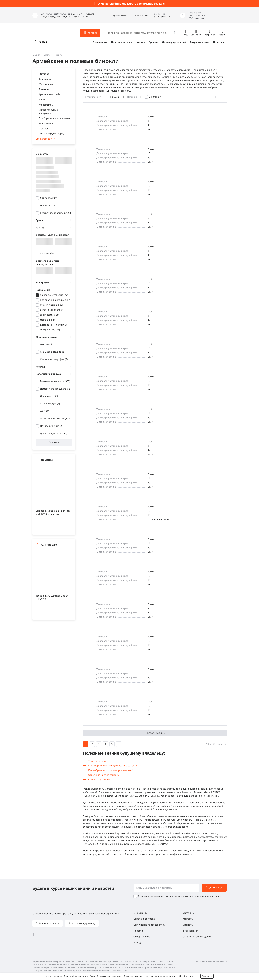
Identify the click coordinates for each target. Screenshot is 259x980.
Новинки (132, 97)
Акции (141, 42)
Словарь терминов (99, 779)
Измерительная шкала (56, 389)
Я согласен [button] (207, 976)
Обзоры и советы (143, 937)
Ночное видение (51, 426)
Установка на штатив (55, 418)
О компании (100, 42)
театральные (50, 330)
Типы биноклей (97, 761)
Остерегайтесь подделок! (197, 937)
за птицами (50, 315)
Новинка (47, 205)
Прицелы (44, 128)
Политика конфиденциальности (211, 961)
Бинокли (58, 55)
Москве (76, 14)
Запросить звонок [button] (49, 923)
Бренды (153, 42)
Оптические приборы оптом (149, 925)
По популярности (93, 97)
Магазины (188, 913)
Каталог (47, 55)
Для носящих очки (54, 433)
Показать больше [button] (155, 733)
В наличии (155, 97)
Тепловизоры (46, 123)
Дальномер (49, 396)
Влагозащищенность (55, 381)
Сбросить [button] (54, 442)
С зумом (47, 253)
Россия (43, 42)
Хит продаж (49, 198)
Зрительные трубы (50, 94)
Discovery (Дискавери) (51, 134)
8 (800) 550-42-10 (162, 17)
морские (47, 320)
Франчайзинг (190, 931)
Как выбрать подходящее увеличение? (110, 770)
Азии (87, 17)
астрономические (53, 310)
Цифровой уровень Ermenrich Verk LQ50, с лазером (53, 512)
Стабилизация (50, 403)
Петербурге (89, 14)
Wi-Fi (45, 411)
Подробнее (190, 976)
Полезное (219, 42)
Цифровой (48, 344)
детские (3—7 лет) (53, 325)
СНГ (68, 17)
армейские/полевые (55, 295)
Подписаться (214, 887)
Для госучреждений (174, 42)
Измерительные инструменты (48, 111)
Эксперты (188, 925)
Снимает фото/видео (54, 352)
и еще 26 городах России (53, 17)
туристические (52, 305)
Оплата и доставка (122, 42)
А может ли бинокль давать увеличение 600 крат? (132, 4)
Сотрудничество (200, 42)
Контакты (188, 919)
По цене (115, 97)
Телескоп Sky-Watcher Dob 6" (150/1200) (52, 597)
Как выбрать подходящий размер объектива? (114, 766)
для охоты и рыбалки (55, 300)
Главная (36, 55)
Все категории (44, 139)
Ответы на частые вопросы (104, 775)
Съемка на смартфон (54, 359)
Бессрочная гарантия (55, 213)
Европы (76, 17)
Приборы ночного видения (55, 118)
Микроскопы (46, 84)
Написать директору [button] (83, 923)
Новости (138, 931)
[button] (116, 15)
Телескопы (45, 79)
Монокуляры (46, 105)
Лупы (42, 99)
